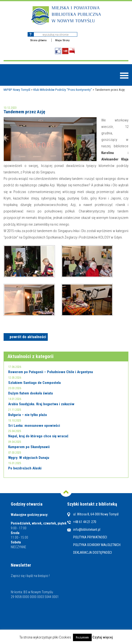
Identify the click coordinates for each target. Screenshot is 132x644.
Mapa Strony (62, 40)
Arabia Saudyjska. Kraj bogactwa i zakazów (41, 404)
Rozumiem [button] (82, 637)
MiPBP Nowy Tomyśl (17, 90)
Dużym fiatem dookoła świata (30, 393)
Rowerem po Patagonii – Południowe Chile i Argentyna (51, 372)
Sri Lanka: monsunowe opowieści (34, 426)
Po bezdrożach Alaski (25, 468)
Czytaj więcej (103, 637)
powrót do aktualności (28, 337)
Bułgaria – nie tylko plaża (27, 415)
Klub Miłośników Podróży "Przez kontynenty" (63, 90)
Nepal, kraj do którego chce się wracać (38, 436)
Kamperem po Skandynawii (29, 447)
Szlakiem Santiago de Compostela (34, 383)
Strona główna (38, 40)
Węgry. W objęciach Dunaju (29, 458)
